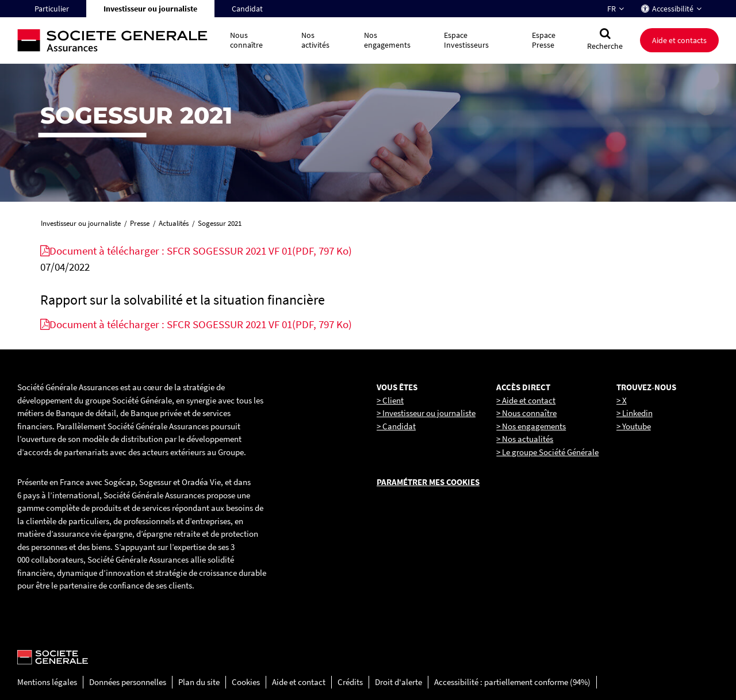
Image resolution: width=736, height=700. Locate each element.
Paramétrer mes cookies (428, 482)
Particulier (52, 9)
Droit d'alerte (398, 682)
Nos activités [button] (315, 40)
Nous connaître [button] (246, 40)
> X (622, 400)
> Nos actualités (525, 439)
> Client (390, 400)
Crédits (350, 682)
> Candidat (396, 426)
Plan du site (199, 682)
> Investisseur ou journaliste (426, 413)
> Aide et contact (526, 400)
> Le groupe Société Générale (547, 452)
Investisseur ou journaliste (150, 9)
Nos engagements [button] (387, 40)
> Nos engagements (531, 426)
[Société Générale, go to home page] (118, 41)
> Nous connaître (526, 413)
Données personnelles (128, 682)
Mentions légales (47, 682)
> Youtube (634, 426)
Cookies (246, 682)
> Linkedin (635, 413)
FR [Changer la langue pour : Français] (612, 9)
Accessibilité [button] (673, 9)
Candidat (247, 9)
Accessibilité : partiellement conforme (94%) (512, 682)
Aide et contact (299, 682)
